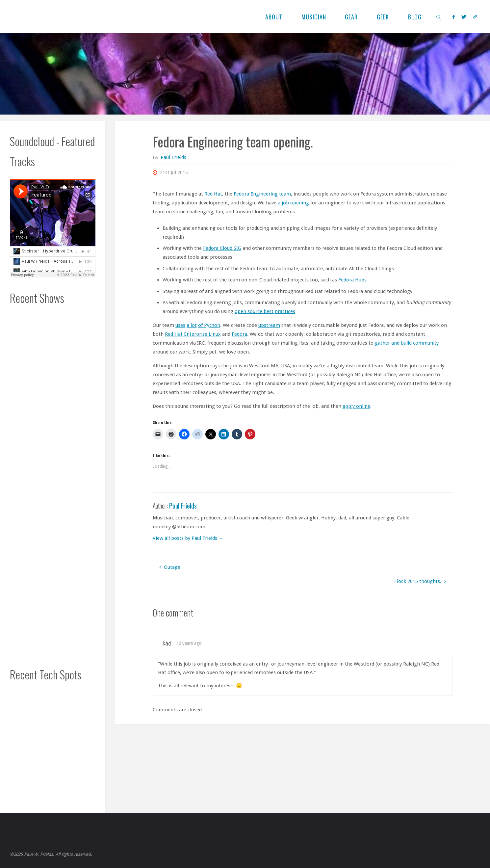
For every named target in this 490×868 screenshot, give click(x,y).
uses (180, 325)
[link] (438, 16)
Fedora (239, 334)
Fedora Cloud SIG (222, 248)
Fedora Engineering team (262, 194)
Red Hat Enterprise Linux (193, 334)
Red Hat (213, 194)
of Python (209, 325)
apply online (356, 406)
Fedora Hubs (352, 280)
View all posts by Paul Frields (188, 538)
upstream (269, 325)
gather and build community (407, 343)
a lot (192, 325)
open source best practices (265, 311)
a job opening (293, 203)
